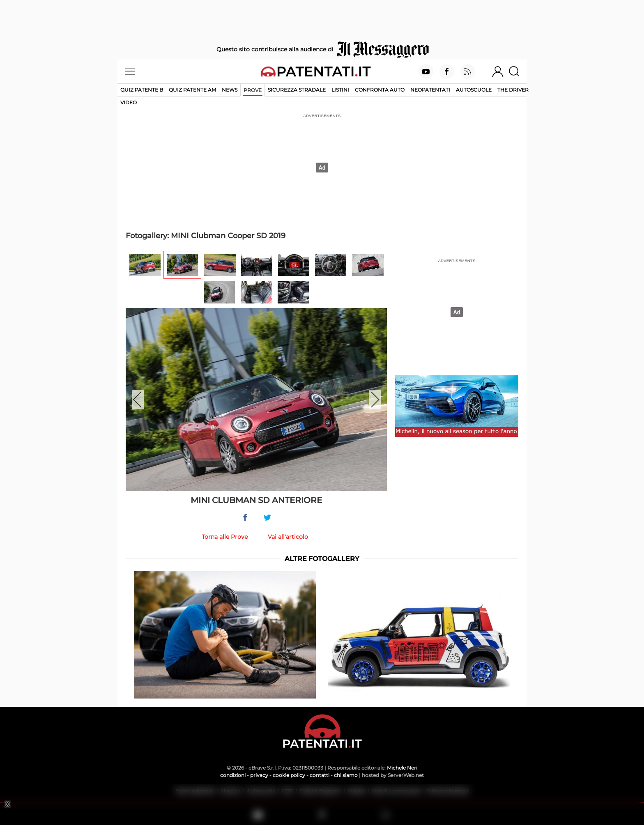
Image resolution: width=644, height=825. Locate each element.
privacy (259, 775)
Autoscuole (474, 90)
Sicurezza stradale (297, 90)
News (230, 90)
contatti (320, 775)
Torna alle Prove (225, 537)
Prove (253, 90)
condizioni (233, 775)
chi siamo (346, 775)
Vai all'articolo (288, 537)
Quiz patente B (142, 90)
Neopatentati (430, 90)
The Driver (513, 90)
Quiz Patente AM (192, 90)
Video (129, 102)
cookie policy (289, 775)
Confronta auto (380, 90)
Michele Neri (402, 768)
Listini (340, 90)
